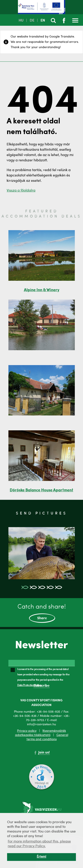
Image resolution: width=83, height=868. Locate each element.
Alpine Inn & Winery (42, 290)
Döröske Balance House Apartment (41, 490)
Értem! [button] (41, 857)
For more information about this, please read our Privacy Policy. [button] (39, 844)
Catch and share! (42, 613)
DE (32, 21)
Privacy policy (27, 731)
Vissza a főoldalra (21, 191)
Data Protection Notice (29, 685)
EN (43, 21)
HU (21, 21)
